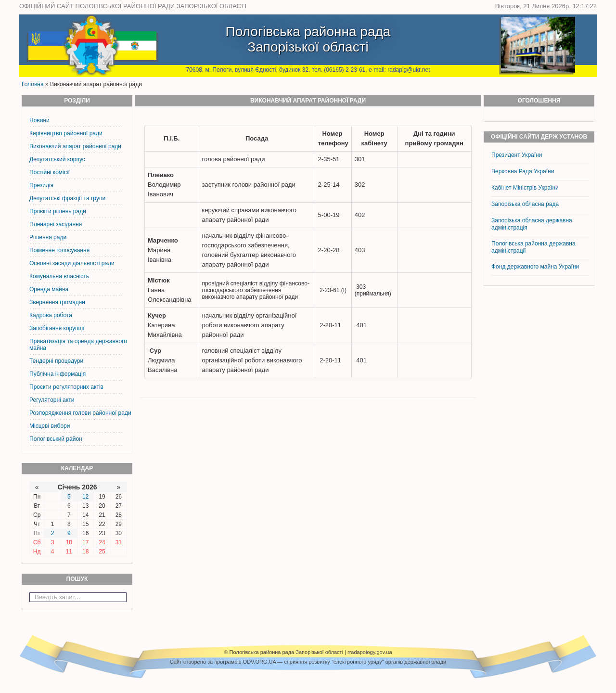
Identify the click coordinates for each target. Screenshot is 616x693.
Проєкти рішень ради (58, 211)
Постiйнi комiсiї (50, 172)
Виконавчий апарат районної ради (75, 146)
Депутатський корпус (57, 159)
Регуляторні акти (52, 400)
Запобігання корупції (57, 328)
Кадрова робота (51, 315)
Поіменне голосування (59, 250)
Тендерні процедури (56, 361)
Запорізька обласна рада (525, 204)
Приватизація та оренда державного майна (78, 345)
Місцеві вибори (50, 426)
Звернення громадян (57, 302)
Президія (41, 185)
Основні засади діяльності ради (72, 263)
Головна (33, 84)
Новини (39, 120)
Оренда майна (49, 289)
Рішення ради (48, 237)
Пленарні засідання (56, 224)
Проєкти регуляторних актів (66, 387)
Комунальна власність (59, 276)
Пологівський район (56, 439)
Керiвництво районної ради (66, 133)
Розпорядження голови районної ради (80, 413)
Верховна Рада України (523, 171)
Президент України (517, 155)
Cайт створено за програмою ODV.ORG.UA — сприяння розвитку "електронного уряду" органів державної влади (308, 662)
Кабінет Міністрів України (525, 188)
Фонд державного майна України (536, 267)
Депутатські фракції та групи (67, 198)
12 (85, 497)
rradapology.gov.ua (370, 652)
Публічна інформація (58, 374)
